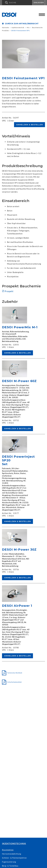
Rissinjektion (8, 850)
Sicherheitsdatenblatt (13, 682)
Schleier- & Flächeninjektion (14, 858)
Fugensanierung (9, 862)
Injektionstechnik (14, 844)
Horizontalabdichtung (12, 854)
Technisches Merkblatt (14, 673)
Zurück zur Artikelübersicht (22, 24)
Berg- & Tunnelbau (10, 866)
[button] (17, 3)
